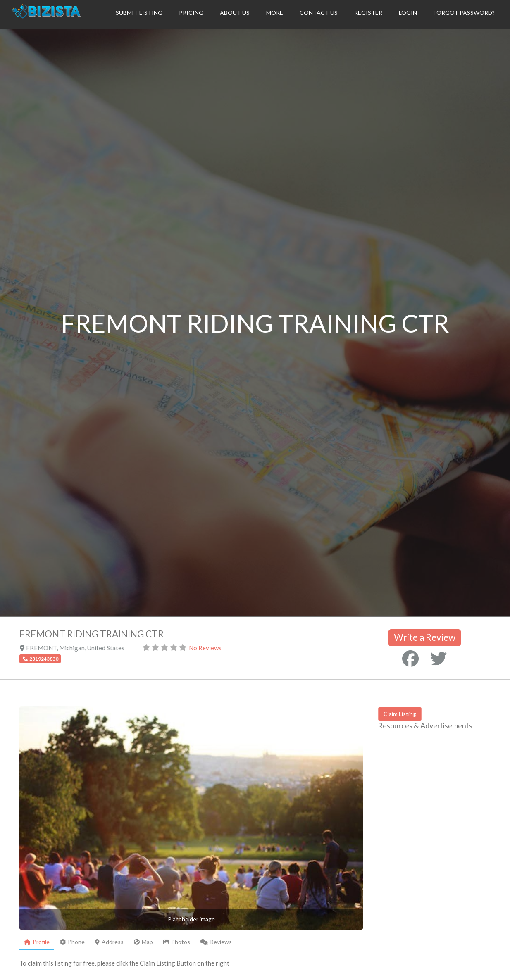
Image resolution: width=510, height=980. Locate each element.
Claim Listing (400, 714)
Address (109, 942)
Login (408, 13)
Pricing (191, 13)
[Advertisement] (444, 813)
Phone (72, 942)
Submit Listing (139, 13)
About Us (235, 13)
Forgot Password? (464, 13)
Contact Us (319, 13)
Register (368, 13)
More (275, 13)
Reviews (216, 942)
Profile (37, 942)
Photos (177, 942)
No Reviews (205, 648)
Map (143, 942)
